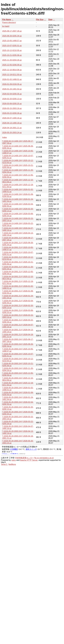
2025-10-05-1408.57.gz (12, 41)
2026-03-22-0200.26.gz (12, 113)
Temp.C (4, 464)
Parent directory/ (9, 22)
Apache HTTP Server (29, 460)
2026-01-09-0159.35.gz (12, 84)
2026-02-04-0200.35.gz (12, 94)
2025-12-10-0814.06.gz (12, 70)
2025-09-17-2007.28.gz (12, 31)
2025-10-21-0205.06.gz (12, 55)
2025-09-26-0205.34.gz (12, 36)
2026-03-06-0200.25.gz (12, 104)
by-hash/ (6, 26)
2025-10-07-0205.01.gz (12, 46)
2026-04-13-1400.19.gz (12, 123)
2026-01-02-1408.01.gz (12, 79)
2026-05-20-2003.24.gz (12, 133)
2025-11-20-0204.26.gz (12, 60)
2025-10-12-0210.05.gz (12, 50)
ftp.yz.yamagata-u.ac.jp (44, 458)
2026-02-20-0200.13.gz (12, 99)
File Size (40, 20)
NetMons (12, 464)
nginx (14, 460)
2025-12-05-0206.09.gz (12, 65)
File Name (7, 20)
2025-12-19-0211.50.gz (12, 75)
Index (5, 137)
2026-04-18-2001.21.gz (12, 128)
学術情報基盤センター (24, 458)
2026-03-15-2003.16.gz (12, 108)
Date (50, 20)
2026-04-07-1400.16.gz (12, 118)
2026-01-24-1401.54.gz (12, 89)
